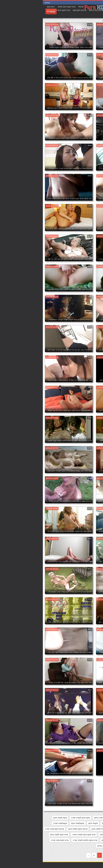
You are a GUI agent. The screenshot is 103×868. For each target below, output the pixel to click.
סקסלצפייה (95, 829)
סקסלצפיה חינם (35, 823)
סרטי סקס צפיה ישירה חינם (89, 846)
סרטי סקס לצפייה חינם (68, 840)
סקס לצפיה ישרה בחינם (90, 823)
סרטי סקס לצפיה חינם (16, 835)
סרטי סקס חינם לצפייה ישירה (41, 835)
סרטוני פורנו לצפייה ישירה (89, 835)
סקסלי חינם (50, 823)
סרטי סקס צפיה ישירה (17, 840)
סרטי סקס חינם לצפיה (66, 835)
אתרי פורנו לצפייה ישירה (90, 818)
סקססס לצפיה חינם (78, 829)
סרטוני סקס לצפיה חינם (35, 829)
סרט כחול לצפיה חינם (58, 829)
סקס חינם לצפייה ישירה (38, 818)
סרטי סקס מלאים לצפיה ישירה (42, 840)
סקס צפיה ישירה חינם (68, 823)
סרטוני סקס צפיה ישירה (12, 829)
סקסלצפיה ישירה (17, 823)
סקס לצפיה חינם (17, 818)
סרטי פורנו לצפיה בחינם (64, 846)
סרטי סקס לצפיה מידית (90, 840)
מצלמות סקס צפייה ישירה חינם (64, 818)
